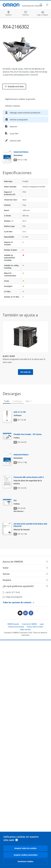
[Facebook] (31, 613)
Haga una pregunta (12, 597)
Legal (42, 624)
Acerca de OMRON (13, 562)
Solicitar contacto (13, 106)
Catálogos (17, 401)
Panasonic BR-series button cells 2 (29, 477)
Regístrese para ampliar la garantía (20, 99)
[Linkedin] (26, 613)
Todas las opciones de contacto (18, 602)
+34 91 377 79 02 (11, 592)
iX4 (15, 500)
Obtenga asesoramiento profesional (23, 113)
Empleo (7, 580)
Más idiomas (18, 511)
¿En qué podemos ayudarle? (18, 586)
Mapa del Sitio (26, 630)
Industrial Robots (21, 152)
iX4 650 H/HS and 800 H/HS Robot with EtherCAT (30, 525)
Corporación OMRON (29, 624)
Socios (6, 574)
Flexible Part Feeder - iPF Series (28, 434)
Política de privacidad (16, 627)
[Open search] (41, 5)
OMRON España (13, 624)
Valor (6, 568)
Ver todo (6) (26, 372)
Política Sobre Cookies (35, 627)
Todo (7, 401)
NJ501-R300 (9, 356)
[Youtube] (20, 613)
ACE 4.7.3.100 (20, 412)
